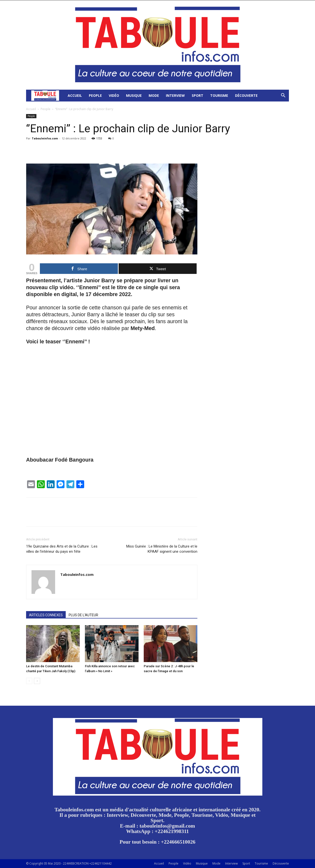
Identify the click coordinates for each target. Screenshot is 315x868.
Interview (175, 95)
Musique (134, 95)
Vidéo (114, 95)
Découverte (246, 95)
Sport (197, 95)
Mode (154, 95)
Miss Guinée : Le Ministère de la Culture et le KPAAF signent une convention (162, 549)
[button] (283, 96)
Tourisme (219, 95)
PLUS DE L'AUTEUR (83, 615)
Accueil (75, 95)
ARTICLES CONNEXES (46, 615)
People (95, 95)
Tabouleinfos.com (45, 138)
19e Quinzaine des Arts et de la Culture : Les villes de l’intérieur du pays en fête (62, 549)
